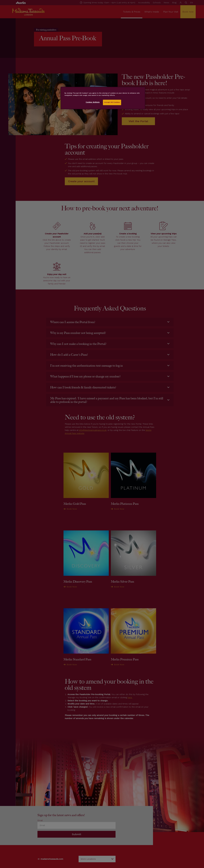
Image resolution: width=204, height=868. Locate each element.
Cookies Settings (93, 102)
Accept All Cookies (112, 102)
